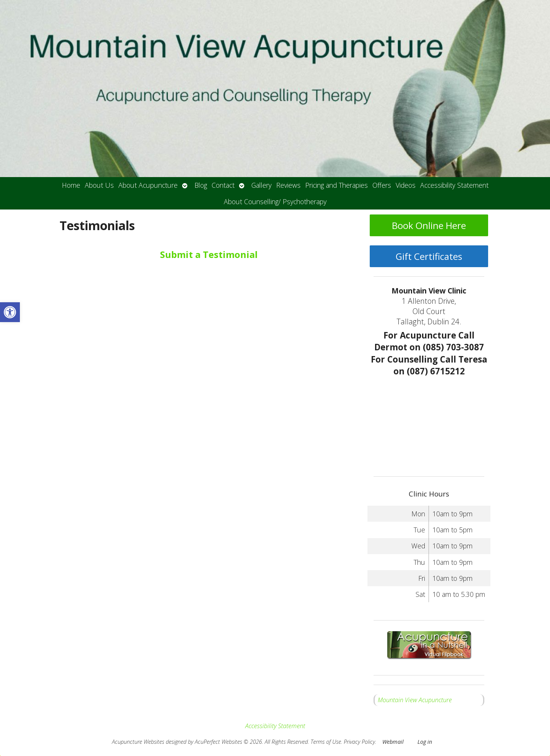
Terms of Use (326, 742)
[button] (10, 312)
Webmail (393, 742)
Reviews (288, 185)
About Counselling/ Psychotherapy (275, 201)
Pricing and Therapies (336, 185)
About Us (99, 185)
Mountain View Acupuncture (415, 700)
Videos (406, 185)
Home (71, 185)
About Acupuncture (148, 185)
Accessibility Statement (454, 185)
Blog (201, 185)
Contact (223, 185)
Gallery (261, 185)
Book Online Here (429, 225)
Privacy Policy (359, 742)
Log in (425, 742)
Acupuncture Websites (138, 742)
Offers (382, 185)
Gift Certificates (429, 256)
